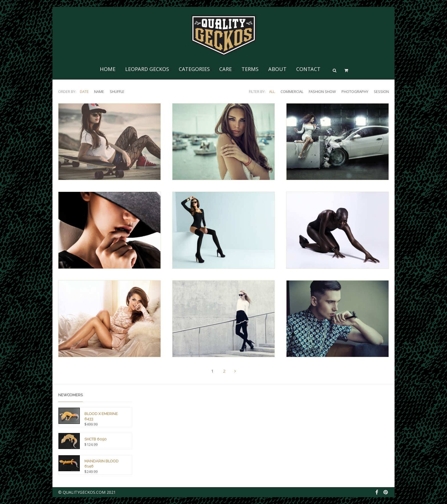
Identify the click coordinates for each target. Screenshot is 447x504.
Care (225, 69)
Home (108, 69)
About (277, 69)
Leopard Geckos (147, 69)
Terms (250, 69)
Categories (194, 69)
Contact (308, 69)
